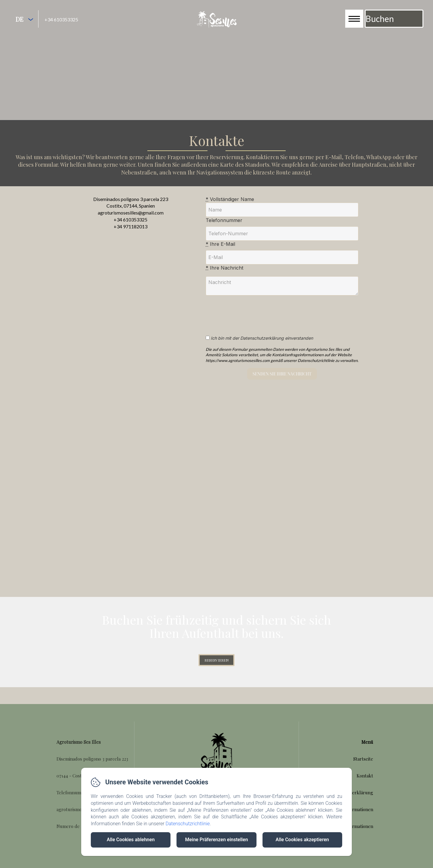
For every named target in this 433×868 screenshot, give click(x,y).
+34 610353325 (61, 19)
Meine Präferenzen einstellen (216, 840)
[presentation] (256, 320)
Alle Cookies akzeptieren (302, 840)
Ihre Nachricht (224, 276)
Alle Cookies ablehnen (131, 840)
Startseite (363, 766)
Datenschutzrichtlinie (187, 824)
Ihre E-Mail (220, 252)
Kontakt (365, 783)
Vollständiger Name (230, 207)
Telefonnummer (224, 228)
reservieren (216, 668)
